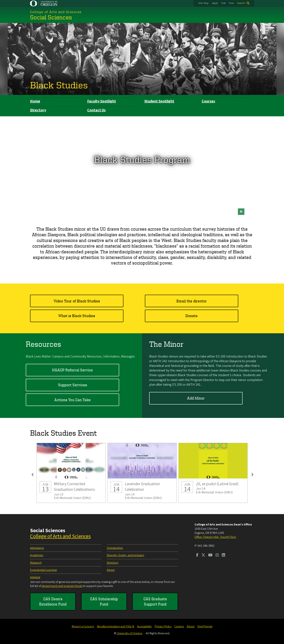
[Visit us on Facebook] (197, 555)
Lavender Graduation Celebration (142, 473)
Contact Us (96, 110)
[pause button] (241, 212)
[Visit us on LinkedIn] (224, 555)
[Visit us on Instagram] (217, 555)
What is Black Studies (77, 316)
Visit (223, 3)
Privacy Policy (163, 626)
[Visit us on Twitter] (203, 555)
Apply (215, 3)
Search (241, 3)
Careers (179, 626)
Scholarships (115, 548)
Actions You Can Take (73, 400)
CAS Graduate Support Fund (155, 601)
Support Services (73, 385)
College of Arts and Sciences (60, 536)
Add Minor (196, 398)
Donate (191, 316)
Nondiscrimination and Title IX (116, 626)
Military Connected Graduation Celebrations (71, 473)
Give (231, 3)
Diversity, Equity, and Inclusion (125, 555)
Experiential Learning (43, 570)
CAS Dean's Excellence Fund (53, 601)
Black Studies (59, 85)
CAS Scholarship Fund (104, 601)
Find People (205, 626)
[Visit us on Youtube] (210, 555)
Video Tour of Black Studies (77, 301)
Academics (37, 555)
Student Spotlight (159, 101)
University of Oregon (130, 633)
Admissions (37, 548)
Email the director (192, 301)
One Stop (203, 3)
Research (36, 563)
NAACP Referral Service (72, 370)
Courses (208, 101)
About (111, 570)
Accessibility (144, 626)
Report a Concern (83, 626)
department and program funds (62, 586)
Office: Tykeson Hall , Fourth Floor (215, 537)
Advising (35, 577)
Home (35, 101)
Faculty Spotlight (102, 101)
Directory (38, 110)
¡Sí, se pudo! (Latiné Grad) (213, 473)
